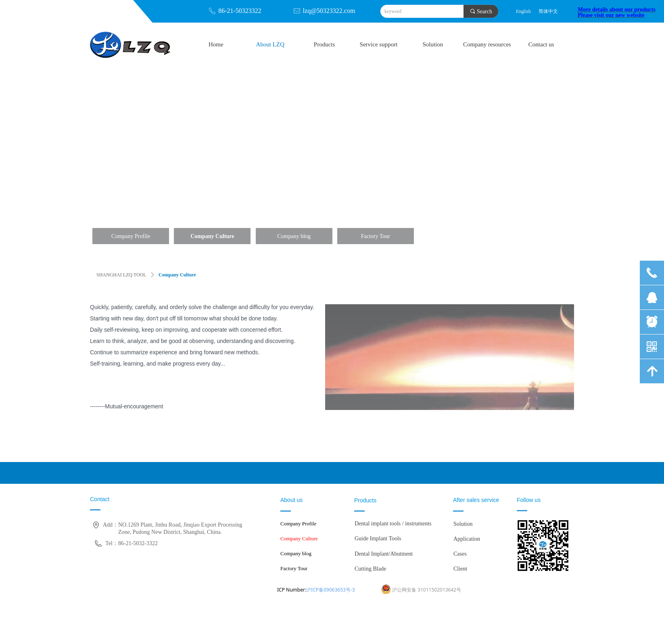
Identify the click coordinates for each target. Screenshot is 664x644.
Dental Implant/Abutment (384, 554)
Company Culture (177, 275)
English (523, 11)
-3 (353, 590)
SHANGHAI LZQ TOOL (121, 275)
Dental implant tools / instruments (393, 524)
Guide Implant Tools (378, 538)
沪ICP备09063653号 (328, 590)
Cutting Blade (370, 569)
